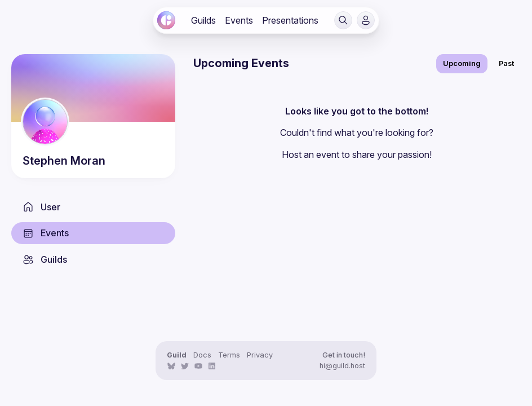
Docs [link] (202, 355)
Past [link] (506, 63)
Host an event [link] (311, 155)
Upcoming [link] (462, 63)
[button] (343, 20)
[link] (166, 20)
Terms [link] (229, 355)
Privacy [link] (260, 355)
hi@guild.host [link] (342, 366)
